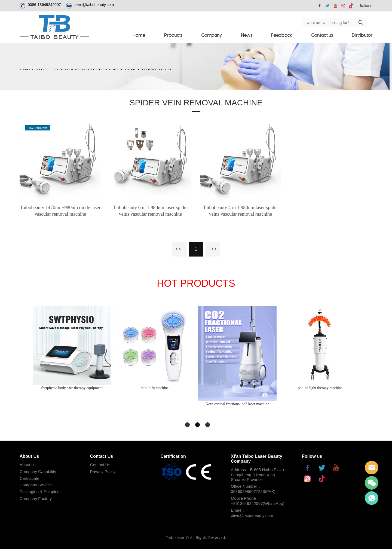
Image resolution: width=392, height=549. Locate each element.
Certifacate (30, 478)
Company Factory (36, 498)
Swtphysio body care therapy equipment (72, 388)
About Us (28, 465)
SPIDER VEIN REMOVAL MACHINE (196, 103)
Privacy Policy (103, 472)
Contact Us (100, 465)
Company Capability (38, 472)
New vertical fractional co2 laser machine (237, 404)
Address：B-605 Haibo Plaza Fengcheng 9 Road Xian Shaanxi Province (257, 475)
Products (173, 35)
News (246, 35)
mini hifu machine (155, 388)
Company (212, 35)
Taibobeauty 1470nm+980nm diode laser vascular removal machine (60, 211)
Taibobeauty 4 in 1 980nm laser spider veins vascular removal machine (241, 211)
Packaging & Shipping (40, 492)
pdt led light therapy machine (320, 388)
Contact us (322, 35)
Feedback (282, 35)
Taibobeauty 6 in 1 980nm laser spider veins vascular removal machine (151, 211)
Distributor (362, 35)
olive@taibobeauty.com (94, 5)
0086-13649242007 (44, 5)
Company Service (36, 485)
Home (139, 35)
